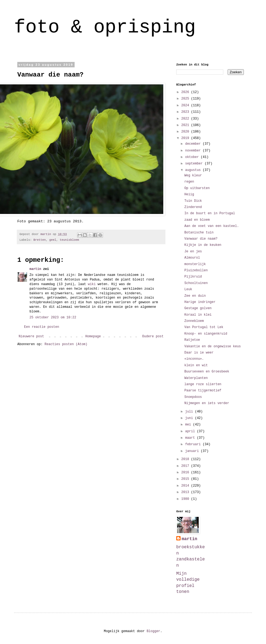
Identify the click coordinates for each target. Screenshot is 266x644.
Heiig (189, 194)
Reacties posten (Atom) (66, 344)
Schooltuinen (196, 283)
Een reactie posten (42, 327)
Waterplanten (196, 378)
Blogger (153, 631)
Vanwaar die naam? (201, 239)
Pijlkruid (193, 277)
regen (189, 182)
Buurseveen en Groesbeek (207, 372)
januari (193, 451)
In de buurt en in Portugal (210, 213)
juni (190, 418)
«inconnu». (194, 359)
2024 (186, 105)
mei (189, 425)
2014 (186, 486)
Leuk (188, 289)
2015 (186, 479)
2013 (186, 492)
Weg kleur (193, 176)
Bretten (40, 240)
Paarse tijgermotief (203, 391)
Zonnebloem (194, 321)
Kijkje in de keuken (203, 245)
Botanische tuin (199, 233)
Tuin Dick (193, 201)
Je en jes (193, 252)
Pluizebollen (196, 270)
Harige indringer (200, 302)
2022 (186, 119)
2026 (186, 92)
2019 (186, 138)
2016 (186, 473)
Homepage (93, 336)
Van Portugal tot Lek (204, 327)
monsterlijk (195, 264)
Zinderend (193, 207)
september (195, 164)
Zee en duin (195, 296)
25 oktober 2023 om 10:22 (53, 318)
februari (194, 444)
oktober (193, 157)
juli (190, 412)
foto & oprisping (105, 27)
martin (35, 269)
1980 (186, 499)
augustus (194, 170)
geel (53, 240)
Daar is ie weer (199, 353)
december (194, 144)
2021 (186, 125)
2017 (186, 466)
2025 (186, 99)
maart (191, 438)
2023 (186, 112)
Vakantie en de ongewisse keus (213, 346)
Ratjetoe (192, 340)
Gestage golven (198, 308)
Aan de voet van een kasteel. (212, 226)
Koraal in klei (198, 315)
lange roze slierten (203, 384)
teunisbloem (69, 240)
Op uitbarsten (197, 188)
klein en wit (196, 365)
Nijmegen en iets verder (207, 403)
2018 (186, 459)
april (191, 431)
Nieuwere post (31, 336)
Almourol (192, 258)
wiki (92, 284)
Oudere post (153, 336)
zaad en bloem (197, 220)
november (194, 151)
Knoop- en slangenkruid (206, 334)
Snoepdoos (193, 397)
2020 (186, 132)
